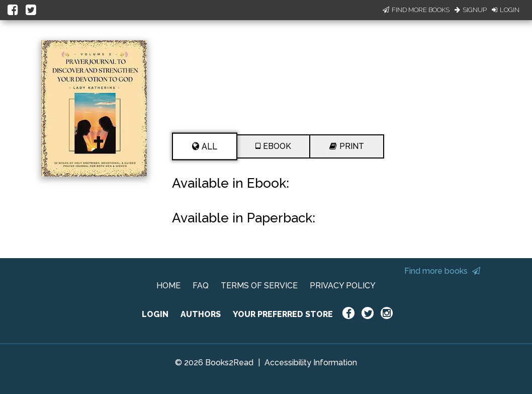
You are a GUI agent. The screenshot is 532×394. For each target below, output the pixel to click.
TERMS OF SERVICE (259, 286)
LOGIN (155, 314)
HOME (168, 286)
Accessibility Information (311, 363)
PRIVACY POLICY (343, 286)
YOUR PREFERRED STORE (283, 314)
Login (506, 10)
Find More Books (416, 10)
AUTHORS (201, 314)
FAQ (201, 286)
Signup (471, 10)
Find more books (442, 271)
